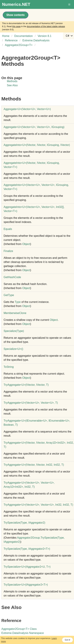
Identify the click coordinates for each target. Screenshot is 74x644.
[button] (70, 4)
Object (26, 244)
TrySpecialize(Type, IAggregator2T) (27, 549)
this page (16, 26)
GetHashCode (12, 277)
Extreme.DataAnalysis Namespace (23, 633)
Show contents (16, 15)
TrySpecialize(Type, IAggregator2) (24, 523)
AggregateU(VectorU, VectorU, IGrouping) (34, 127)
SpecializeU (13, 349)
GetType (9, 295)
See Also (12, 85)
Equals (8, 229)
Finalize (8, 251)
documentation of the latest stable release (46, 26)
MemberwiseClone (15, 313)
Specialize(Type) (14, 331)
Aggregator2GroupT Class (19, 629)
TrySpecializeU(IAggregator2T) (26, 585)
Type (18, 302)
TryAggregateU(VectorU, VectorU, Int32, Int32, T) (38, 505)
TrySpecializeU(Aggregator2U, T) (27, 567)
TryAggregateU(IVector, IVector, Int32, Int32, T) (34, 465)
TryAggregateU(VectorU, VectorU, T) (31, 403)
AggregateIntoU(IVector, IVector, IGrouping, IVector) (37, 145)
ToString (9, 367)
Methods (12, 81)
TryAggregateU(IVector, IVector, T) (26, 385)
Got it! (67, 640)
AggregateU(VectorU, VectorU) (27, 109)
